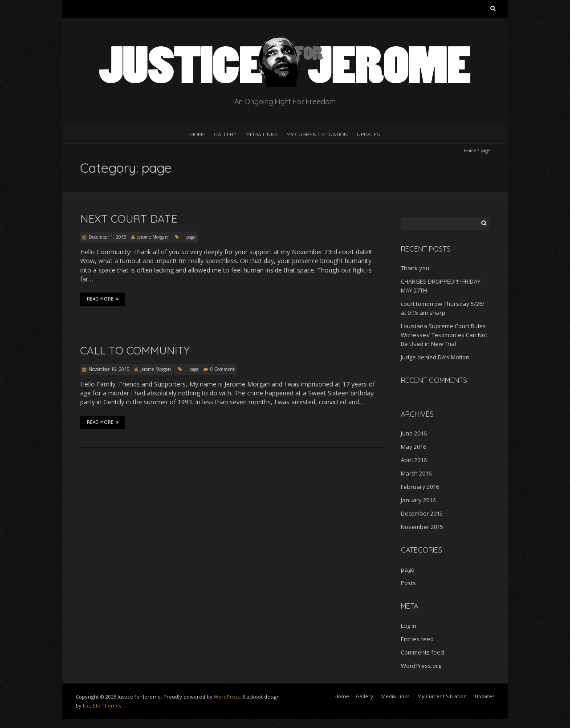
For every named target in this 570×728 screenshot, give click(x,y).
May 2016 (413, 447)
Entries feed (417, 639)
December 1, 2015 (108, 237)
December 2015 (422, 513)
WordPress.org (421, 666)
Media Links (261, 134)
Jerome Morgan (153, 237)
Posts (408, 583)
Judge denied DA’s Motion (435, 357)
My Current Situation (317, 134)
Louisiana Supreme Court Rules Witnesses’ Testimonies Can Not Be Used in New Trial (444, 335)
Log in (409, 626)
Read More (103, 299)
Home (198, 134)
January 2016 (418, 500)
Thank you (415, 268)
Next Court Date (129, 219)
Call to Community (135, 350)
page (191, 237)
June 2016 (414, 433)
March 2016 (416, 473)
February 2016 (420, 487)
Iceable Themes (102, 706)
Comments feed (422, 652)
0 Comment (222, 369)
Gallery (225, 134)
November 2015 (422, 527)
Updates (368, 134)
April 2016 (414, 460)
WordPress (227, 697)
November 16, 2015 (109, 369)
